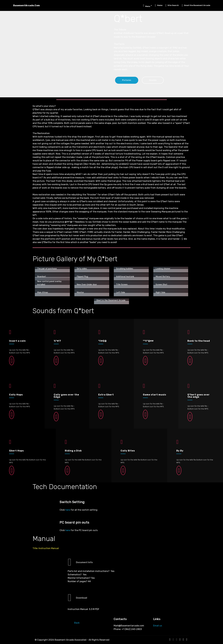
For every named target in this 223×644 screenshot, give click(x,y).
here (68, 510)
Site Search (172, 5)
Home (159, 5)
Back (77, 623)
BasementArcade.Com (27, 5)
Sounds (153, 80)
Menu (147, 6)
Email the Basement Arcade (196, 5)
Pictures (127, 80)
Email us (158, 626)
